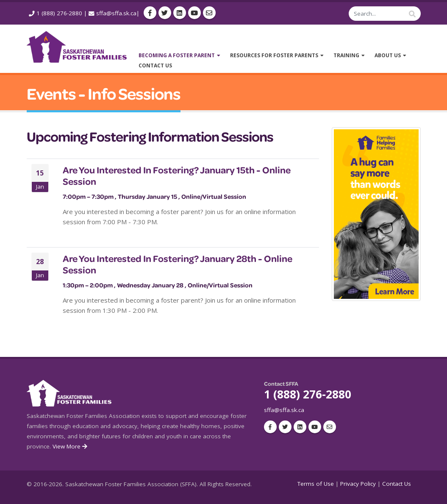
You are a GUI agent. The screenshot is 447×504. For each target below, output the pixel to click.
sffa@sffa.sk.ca (116, 13)
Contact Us (397, 484)
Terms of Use (316, 484)
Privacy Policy (358, 484)
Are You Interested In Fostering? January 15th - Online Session (177, 175)
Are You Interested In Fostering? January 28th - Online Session (178, 264)
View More (71, 446)
